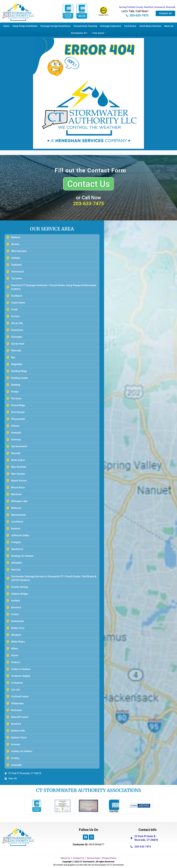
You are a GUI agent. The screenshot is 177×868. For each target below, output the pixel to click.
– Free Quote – (98, 33)
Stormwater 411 (79, 33)
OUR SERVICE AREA (52, 229)
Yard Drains (130, 26)
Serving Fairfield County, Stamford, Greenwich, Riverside (147, 7)
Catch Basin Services (150, 26)
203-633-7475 (88, 204)
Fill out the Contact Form (90, 170)
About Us (169, 26)
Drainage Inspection (111, 26)
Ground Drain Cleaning (85, 26)
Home (6, 26)
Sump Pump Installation (25, 26)
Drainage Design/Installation (56, 26)
